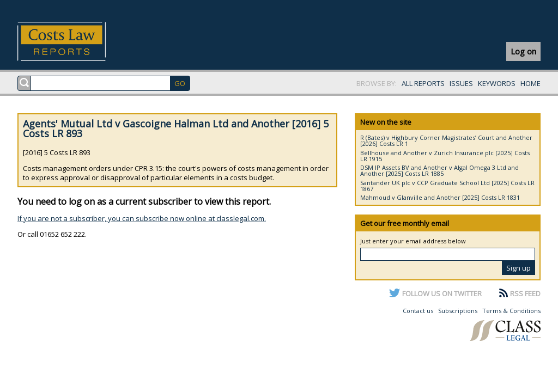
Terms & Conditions (511, 311)
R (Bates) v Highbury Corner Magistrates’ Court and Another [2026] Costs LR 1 (446, 140)
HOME (530, 83)
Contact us (418, 311)
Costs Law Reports (74, 41)
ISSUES (461, 83)
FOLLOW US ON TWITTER (442, 293)
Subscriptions (458, 311)
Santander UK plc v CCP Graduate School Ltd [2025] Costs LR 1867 (447, 186)
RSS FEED (525, 293)
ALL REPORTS (423, 83)
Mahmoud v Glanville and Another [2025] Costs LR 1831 (440, 197)
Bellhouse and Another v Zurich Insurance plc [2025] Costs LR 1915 (445, 156)
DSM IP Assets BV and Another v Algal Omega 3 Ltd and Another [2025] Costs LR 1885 (439, 170)
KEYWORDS (497, 83)
